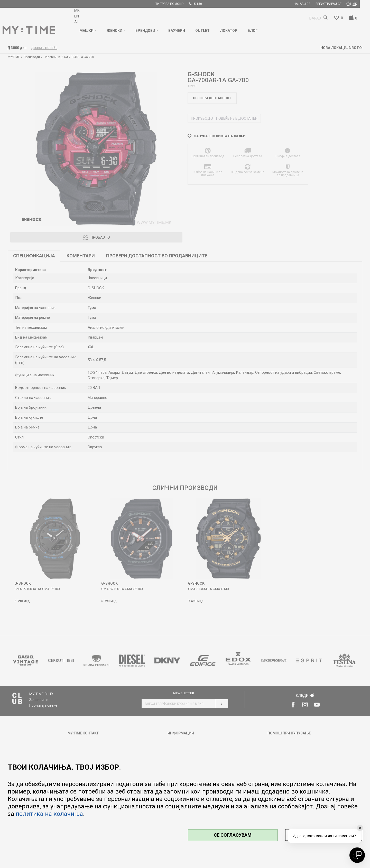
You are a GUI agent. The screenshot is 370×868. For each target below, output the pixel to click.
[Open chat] (357, 855)
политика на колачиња (49, 814)
